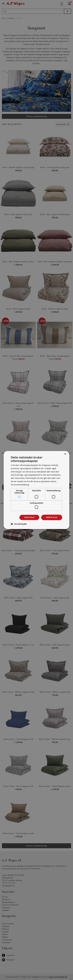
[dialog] (36, 490)
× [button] (65, 454)
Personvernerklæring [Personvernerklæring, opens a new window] (20, 484)
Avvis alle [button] (28, 517)
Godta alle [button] (51, 517)
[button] (19, 524)
